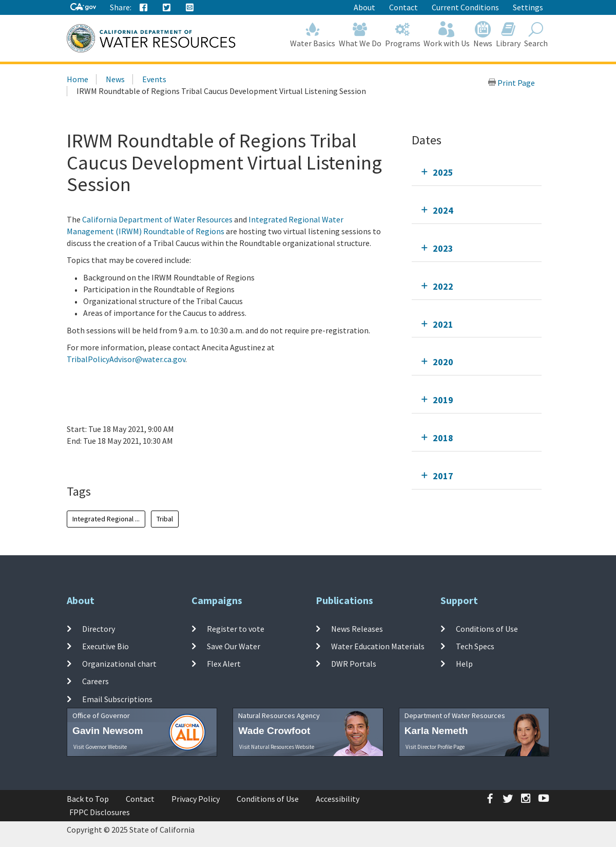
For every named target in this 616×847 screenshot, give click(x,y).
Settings (528, 7)
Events (154, 79)
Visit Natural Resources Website (277, 747)
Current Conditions (465, 7)
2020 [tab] (443, 362)
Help (464, 664)
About (364, 7)
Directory (99, 628)
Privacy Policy (196, 799)
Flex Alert (224, 664)
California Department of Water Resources (157, 219)
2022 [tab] (443, 286)
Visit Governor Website (100, 747)
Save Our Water (234, 646)
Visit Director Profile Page (435, 747)
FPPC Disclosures (100, 812)
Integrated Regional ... (106, 519)
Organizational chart (119, 664)
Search (536, 35)
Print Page (511, 83)
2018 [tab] (443, 438)
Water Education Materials (378, 646)
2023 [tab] (443, 248)
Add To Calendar (107, 462)
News (483, 35)
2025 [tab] (443, 172)
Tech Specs (475, 646)
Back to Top (88, 799)
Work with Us (447, 35)
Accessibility (338, 799)
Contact (403, 7)
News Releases (357, 628)
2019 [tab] (443, 400)
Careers (95, 681)
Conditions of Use (487, 628)
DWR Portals (354, 664)
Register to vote (236, 628)
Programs (402, 35)
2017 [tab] (443, 476)
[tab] (477, 172)
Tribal (165, 519)
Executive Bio (105, 646)
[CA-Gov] (83, 7)
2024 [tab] (443, 210)
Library (508, 35)
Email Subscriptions (117, 699)
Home (78, 79)
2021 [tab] (443, 324)
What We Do (360, 35)
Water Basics (313, 35)
